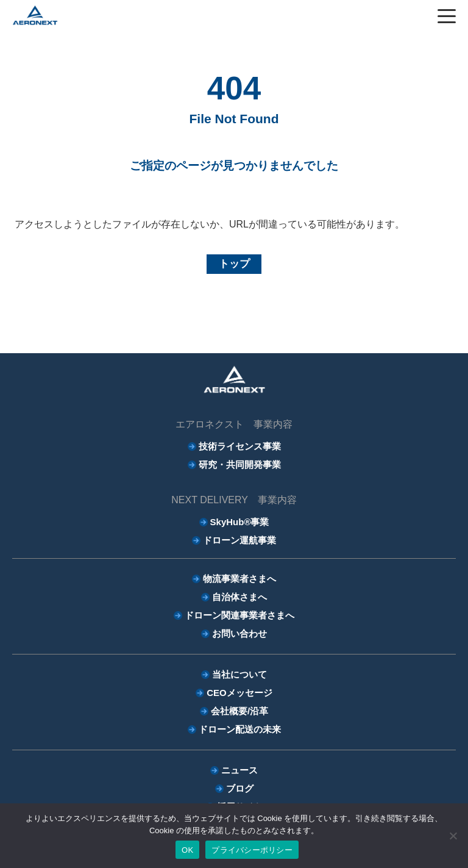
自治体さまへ (239, 597)
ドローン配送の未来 (240, 729)
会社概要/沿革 (239, 711)
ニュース (239, 770)
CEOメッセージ (239, 693)
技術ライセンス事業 (240, 446)
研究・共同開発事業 (240, 464)
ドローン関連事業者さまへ (239, 615)
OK (187, 850)
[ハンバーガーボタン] (447, 16)
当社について (239, 674)
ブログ (240, 788)
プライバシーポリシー (252, 850)
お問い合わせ (239, 633)
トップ (234, 264)
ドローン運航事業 (239, 540)
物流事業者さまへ (239, 579)
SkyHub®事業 (240, 522)
